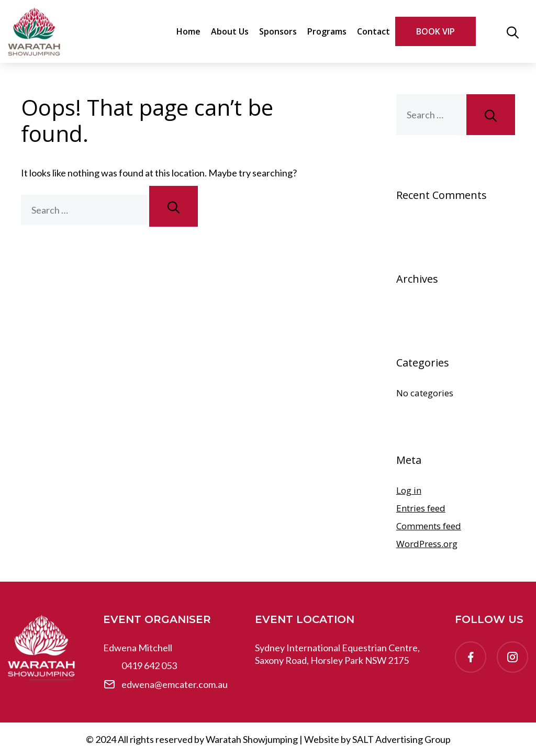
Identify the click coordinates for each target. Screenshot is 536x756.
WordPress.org (427, 544)
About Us (230, 31)
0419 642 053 (149, 665)
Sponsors (278, 31)
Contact (373, 31)
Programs (327, 31)
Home (188, 31)
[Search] (174, 206)
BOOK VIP (435, 31)
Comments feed (429, 526)
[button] (512, 31)
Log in (409, 490)
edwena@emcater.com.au (175, 684)
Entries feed (421, 508)
